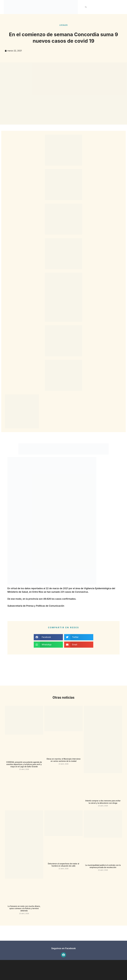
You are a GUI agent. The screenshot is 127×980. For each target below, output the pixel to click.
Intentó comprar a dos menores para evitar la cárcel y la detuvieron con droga (103, 802)
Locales (63, 25)
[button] (86, 7)
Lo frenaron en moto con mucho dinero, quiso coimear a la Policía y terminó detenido (24, 908)
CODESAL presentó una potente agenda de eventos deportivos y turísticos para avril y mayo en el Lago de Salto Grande (24, 764)
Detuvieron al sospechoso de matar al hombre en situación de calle (63, 865)
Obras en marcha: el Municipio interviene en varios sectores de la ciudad (63, 760)
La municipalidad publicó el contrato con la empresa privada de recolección (103, 866)
